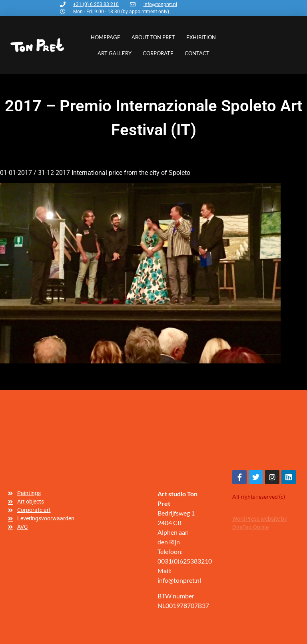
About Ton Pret (153, 37)
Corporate (158, 53)
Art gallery (115, 53)
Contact (197, 53)
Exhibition (201, 37)
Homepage (106, 37)
